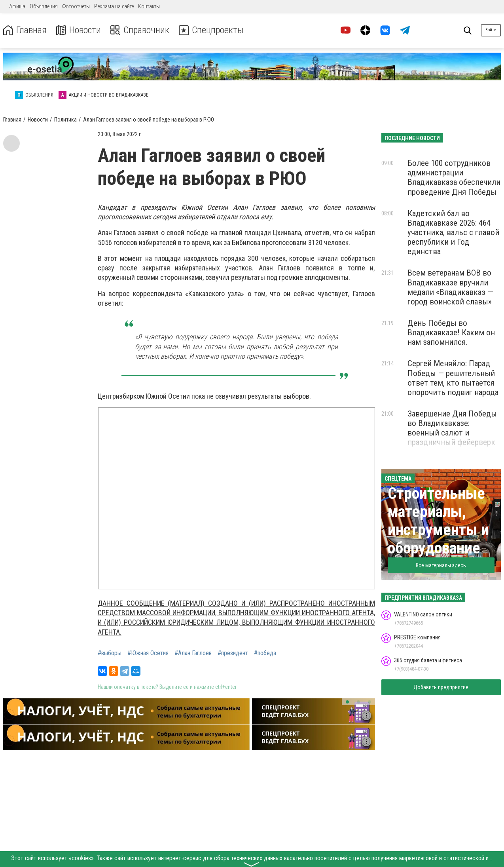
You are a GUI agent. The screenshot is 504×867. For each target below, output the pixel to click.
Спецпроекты (211, 30)
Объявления (44, 6)
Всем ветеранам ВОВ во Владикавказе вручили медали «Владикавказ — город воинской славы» (450, 287)
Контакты (149, 6)
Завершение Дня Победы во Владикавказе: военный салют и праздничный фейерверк (452, 428)
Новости (79, 30)
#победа (265, 653)
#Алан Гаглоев (193, 653)
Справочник (140, 30)
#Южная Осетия (148, 653)
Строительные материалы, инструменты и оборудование (438, 521)
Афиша (17, 6)
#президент (233, 653)
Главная (25, 30)
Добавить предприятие (441, 687)
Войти (491, 30)
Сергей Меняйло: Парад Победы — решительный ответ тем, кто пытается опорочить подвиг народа (453, 378)
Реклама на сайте (114, 6)
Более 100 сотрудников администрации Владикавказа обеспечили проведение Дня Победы (454, 177)
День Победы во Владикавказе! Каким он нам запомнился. (451, 333)
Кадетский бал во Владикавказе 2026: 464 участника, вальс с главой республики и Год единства (453, 233)
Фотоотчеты (76, 6)
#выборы (110, 653)
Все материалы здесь (441, 565)
